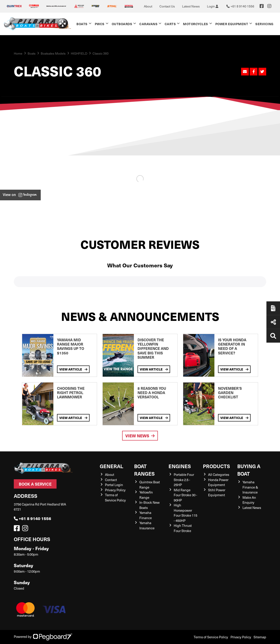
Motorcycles (196, 24)
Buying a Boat (249, 470)
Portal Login (114, 485)
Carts (170, 24)
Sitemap (260, 637)
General (112, 466)
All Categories (219, 475)
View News (140, 436)
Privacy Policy (115, 490)
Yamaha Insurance (147, 525)
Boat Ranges (144, 470)
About (148, 6)
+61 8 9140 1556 (32, 518)
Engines (180, 466)
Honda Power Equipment (218, 482)
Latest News (191, 6)
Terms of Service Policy (115, 498)
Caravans (148, 24)
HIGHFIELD (79, 53)
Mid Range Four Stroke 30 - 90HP (185, 495)
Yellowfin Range (146, 495)
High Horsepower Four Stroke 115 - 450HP (185, 513)
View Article (73, 369)
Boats (82, 24)
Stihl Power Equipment (217, 493)
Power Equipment (232, 24)
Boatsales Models (53, 53)
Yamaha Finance (146, 515)
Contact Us (167, 6)
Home (18, 53)
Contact (111, 480)
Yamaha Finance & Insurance (250, 487)
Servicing (264, 24)
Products (216, 466)
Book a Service (35, 484)
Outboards (122, 24)
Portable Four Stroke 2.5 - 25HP (184, 480)
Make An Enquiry (249, 500)
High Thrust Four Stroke (183, 528)
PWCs (100, 24)
